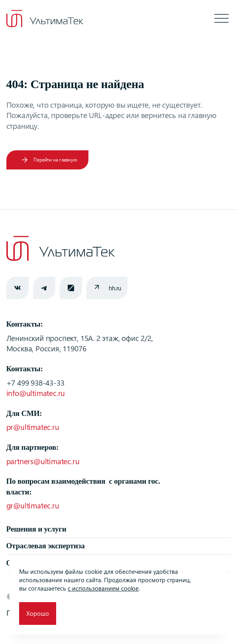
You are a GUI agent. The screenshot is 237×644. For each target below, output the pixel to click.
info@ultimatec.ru (36, 393)
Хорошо (38, 613)
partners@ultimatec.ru (43, 461)
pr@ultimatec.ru (33, 427)
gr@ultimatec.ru (33, 505)
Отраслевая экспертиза (46, 546)
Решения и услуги (36, 529)
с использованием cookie (103, 588)
